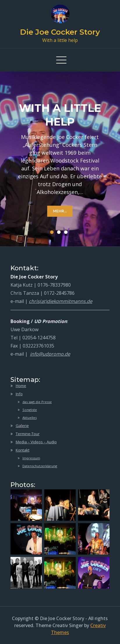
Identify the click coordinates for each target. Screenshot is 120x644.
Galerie (22, 426)
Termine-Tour (28, 434)
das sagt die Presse (37, 402)
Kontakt (23, 450)
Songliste (30, 410)
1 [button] (53, 233)
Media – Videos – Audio (36, 442)
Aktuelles (30, 418)
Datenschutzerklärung (40, 466)
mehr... (60, 211)
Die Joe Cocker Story (60, 32)
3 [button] (67, 233)
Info (19, 394)
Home (21, 386)
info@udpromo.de (50, 354)
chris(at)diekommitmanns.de (61, 301)
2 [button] (60, 233)
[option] (60, 159)
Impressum (31, 458)
